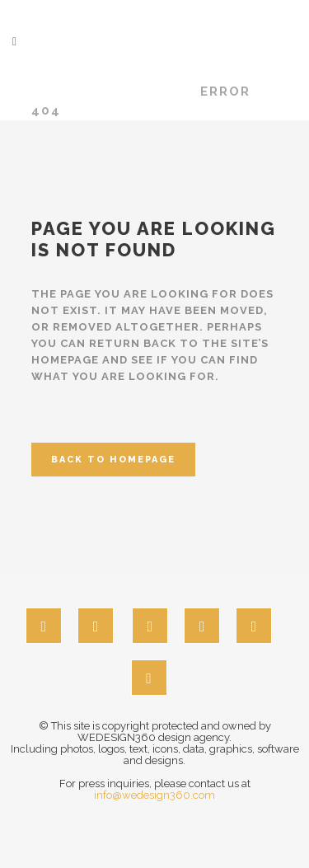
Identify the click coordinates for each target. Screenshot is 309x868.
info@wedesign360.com (154, 795)
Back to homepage (113, 460)
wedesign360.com (106, 91)
